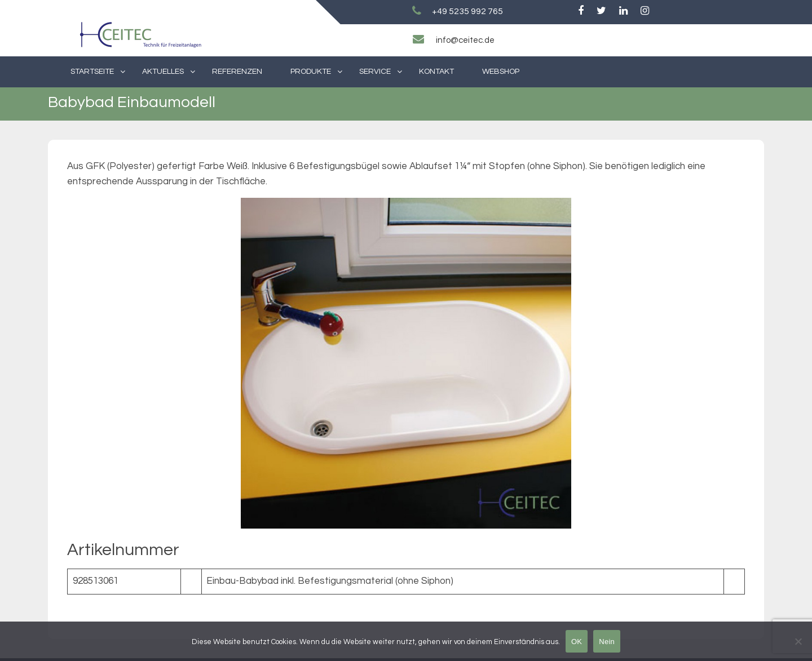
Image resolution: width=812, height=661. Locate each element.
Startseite (92, 72)
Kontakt (436, 72)
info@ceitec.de (465, 40)
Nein (607, 642)
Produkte (311, 72)
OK (577, 642)
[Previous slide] (81, 363)
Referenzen (237, 72)
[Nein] (798, 641)
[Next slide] (731, 363)
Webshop (501, 72)
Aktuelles (163, 72)
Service (375, 72)
